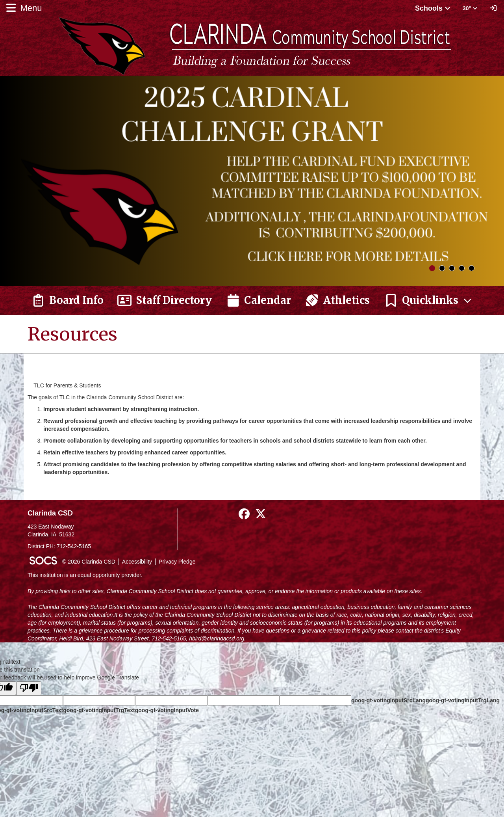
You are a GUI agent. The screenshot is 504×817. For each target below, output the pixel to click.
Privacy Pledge (177, 562)
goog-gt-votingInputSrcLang (388, 700)
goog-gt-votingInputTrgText (99, 710)
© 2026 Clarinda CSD (89, 562)
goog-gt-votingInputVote (167, 710)
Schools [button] (433, 8)
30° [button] (470, 8)
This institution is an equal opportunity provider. (85, 575)
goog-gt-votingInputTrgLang (463, 700)
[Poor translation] (29, 688)
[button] (428, 301)
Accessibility (137, 562)
